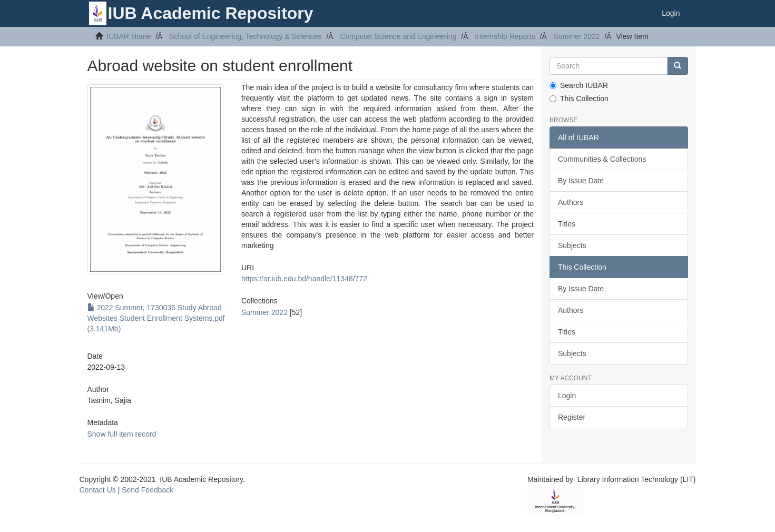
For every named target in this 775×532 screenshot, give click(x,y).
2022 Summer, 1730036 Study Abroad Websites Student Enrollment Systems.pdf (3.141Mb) (156, 318)
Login (567, 396)
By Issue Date (581, 181)
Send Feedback (148, 490)
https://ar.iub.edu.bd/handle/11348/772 (304, 279)
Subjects (572, 245)
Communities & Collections (602, 159)
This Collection (579, 98)
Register (572, 417)
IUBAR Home (129, 36)
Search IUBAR (579, 85)
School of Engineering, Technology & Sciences (245, 36)
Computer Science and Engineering (398, 36)
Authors (571, 202)
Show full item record (122, 434)
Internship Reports (505, 36)
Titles (567, 224)
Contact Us (98, 490)
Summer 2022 (577, 36)
